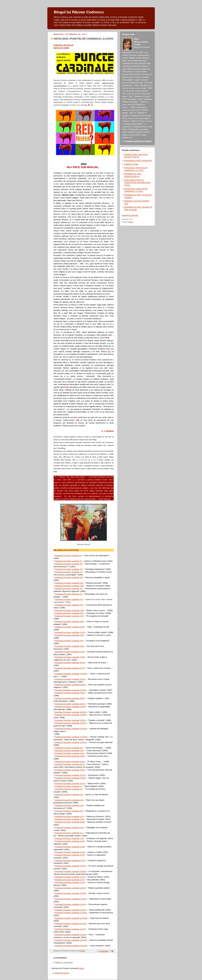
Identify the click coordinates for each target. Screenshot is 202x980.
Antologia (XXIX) (70, 693)
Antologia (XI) (69, 599)
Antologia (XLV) (69, 764)
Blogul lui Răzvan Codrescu (79, 12)
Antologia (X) (68, 594)
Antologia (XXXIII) (70, 712)
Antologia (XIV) (69, 613)
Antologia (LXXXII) (71, 940)
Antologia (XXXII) (70, 707)
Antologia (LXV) (70, 855)
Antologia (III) (69, 564)
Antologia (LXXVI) (71, 910)
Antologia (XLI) (69, 751)
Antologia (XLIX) (70, 783)
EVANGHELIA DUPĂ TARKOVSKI (138, 161)
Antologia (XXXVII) (71, 729)
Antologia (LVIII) (70, 822)
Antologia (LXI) (69, 838)
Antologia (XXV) (70, 668)
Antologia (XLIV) (70, 762)
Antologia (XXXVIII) (71, 737)
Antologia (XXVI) (70, 679)
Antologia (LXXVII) (71, 913)
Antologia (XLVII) (70, 775)
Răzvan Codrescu (141, 42)
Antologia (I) (68, 556)
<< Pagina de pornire (61, 973)
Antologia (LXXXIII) (71, 946)
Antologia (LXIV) (70, 852)
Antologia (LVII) (69, 819)
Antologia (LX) (69, 833)
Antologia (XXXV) (70, 720)
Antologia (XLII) (69, 753)
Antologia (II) (68, 561)
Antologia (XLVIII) (70, 778)
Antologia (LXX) (70, 880)
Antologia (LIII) (69, 800)
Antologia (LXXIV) (71, 899)
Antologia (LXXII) (70, 888)
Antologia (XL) (69, 748)
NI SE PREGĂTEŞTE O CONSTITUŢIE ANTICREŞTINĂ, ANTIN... (137, 183)
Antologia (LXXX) (70, 929)
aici (92, 102)
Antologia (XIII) (69, 610)
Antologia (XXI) (69, 646)
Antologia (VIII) (69, 586)
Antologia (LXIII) (70, 847)
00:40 (83, 951)
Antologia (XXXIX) (71, 742)
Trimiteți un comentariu (64, 962)
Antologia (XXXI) (70, 704)
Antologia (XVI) (69, 621)
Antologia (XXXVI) (71, 723)
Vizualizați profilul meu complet (138, 141)
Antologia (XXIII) (70, 657)
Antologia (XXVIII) (70, 690)
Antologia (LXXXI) (70, 935)
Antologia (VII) (69, 583)
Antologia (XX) (69, 641)
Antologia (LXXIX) (70, 924)
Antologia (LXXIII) (70, 893)
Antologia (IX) (69, 589)
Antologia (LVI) (69, 816)
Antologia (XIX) (69, 635)
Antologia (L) (68, 786)
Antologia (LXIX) (70, 877)
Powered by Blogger (130, 215)
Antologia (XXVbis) (71, 674)
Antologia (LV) (69, 811)
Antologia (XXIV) (70, 663)
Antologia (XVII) (70, 627)
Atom (81, 968)
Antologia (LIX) (69, 828)
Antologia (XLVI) (70, 770)
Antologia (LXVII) (70, 866)
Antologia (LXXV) (70, 904)
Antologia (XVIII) (70, 632)
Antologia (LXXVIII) (71, 918)
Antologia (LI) (69, 789)
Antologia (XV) (69, 616)
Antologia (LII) (69, 795)
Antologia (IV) (69, 569)
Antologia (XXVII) (70, 685)
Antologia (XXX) (70, 698)
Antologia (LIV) (69, 805)
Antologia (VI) (69, 577)
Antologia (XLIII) (70, 756)
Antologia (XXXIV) (71, 715)
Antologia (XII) (69, 605)
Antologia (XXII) (70, 652)
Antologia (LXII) (70, 841)
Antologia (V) (68, 572)
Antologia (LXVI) (70, 860)
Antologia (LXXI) (70, 882)
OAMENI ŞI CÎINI (131, 164)
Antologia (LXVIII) (70, 871)
